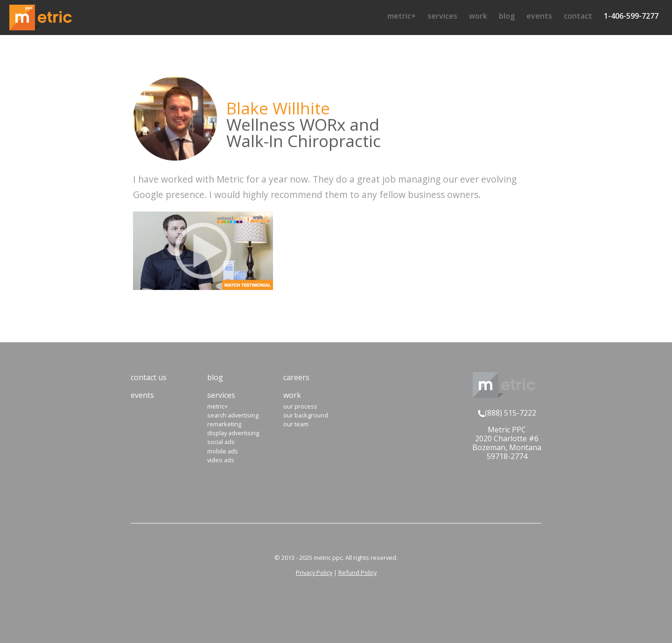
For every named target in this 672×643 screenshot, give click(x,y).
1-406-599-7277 (631, 16)
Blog (507, 16)
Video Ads (221, 460)
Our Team (296, 424)
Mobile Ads (223, 451)
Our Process (300, 406)
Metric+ (402, 16)
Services (442, 16)
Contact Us (149, 377)
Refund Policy (357, 572)
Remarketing (224, 424)
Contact (578, 16)
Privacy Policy (314, 572)
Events (539, 16)
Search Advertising (233, 415)
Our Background (306, 415)
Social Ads (221, 442)
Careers (296, 377)
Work (478, 16)
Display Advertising (233, 433)
